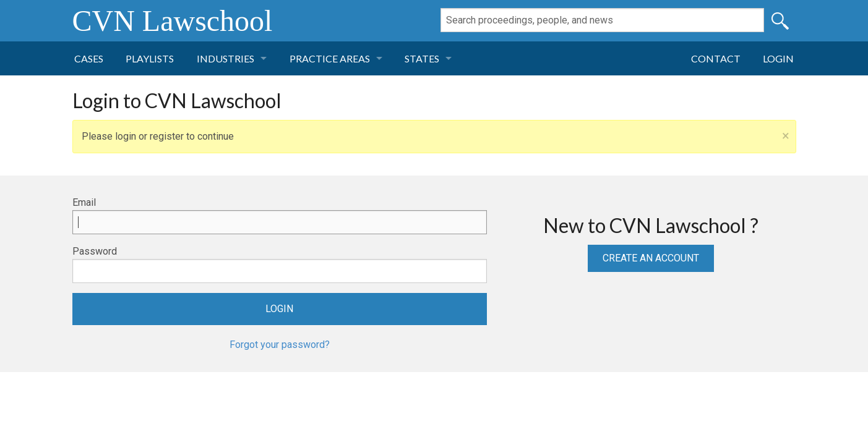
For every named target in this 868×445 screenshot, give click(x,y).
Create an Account (651, 258)
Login (778, 58)
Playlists (150, 58)
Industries (226, 58)
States (422, 58)
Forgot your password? (280, 345)
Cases (89, 58)
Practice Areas (330, 58)
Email (84, 202)
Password (95, 251)
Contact (716, 58)
